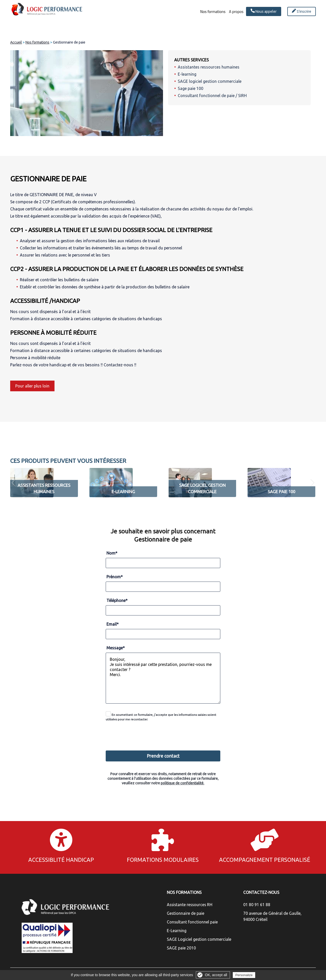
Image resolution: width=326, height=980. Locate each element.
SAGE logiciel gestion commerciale (210, 81)
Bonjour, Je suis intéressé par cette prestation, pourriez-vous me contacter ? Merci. (163, 678)
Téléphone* (117, 600)
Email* (113, 624)
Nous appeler (264, 11)
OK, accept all (216, 975)
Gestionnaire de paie (186, 913)
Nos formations (202, 12)
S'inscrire (302, 11)
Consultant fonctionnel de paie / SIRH (212, 96)
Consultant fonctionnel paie (192, 922)
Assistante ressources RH (190, 905)
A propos (232, 12)
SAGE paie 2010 (181, 948)
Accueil (16, 42)
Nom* (112, 553)
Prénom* (115, 577)
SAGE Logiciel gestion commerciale (199, 939)
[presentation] (164, 733)
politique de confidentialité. (182, 783)
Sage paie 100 (191, 88)
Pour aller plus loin (32, 386)
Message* (116, 648)
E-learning (187, 74)
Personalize (244, 975)
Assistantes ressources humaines (209, 67)
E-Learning (177, 931)
